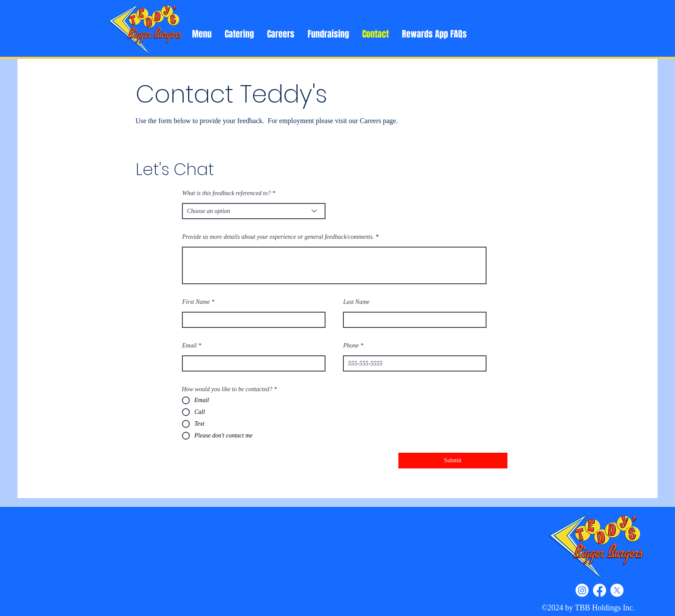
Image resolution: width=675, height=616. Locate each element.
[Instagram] (582, 590)
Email (190, 346)
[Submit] (453, 461)
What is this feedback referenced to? (227, 193)
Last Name (356, 302)
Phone (351, 346)
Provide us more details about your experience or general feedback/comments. (278, 237)
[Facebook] (600, 590)
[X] (617, 590)
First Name (196, 302)
